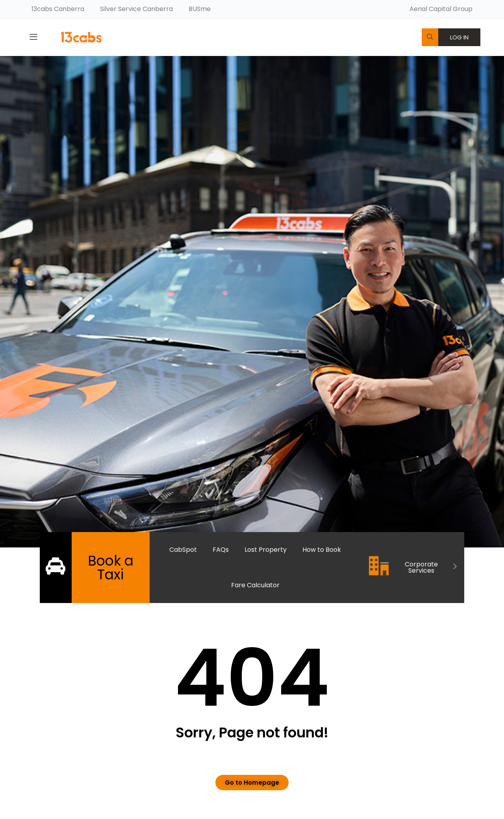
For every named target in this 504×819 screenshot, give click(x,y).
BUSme (200, 9)
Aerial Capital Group (441, 9)
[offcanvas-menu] (33, 37)
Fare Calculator (255, 585)
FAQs (221, 550)
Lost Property (266, 550)
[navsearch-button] (430, 37)
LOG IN (459, 37)
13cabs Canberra (58, 9)
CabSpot (183, 550)
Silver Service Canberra (136, 9)
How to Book (322, 550)
